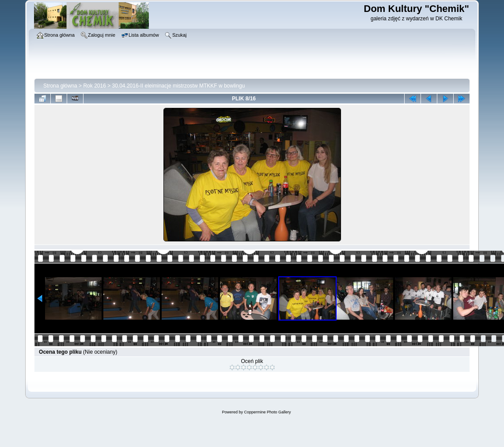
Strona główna (60, 86)
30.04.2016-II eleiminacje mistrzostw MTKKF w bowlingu (179, 86)
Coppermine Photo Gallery (267, 412)
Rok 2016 (94, 86)
